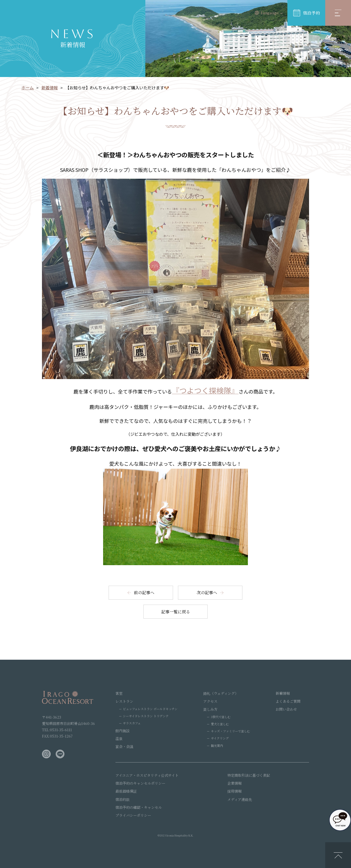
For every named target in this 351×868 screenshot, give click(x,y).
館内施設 (123, 731)
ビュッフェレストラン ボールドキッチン (150, 709)
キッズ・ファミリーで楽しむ (230, 731)
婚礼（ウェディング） (221, 693)
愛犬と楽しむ (220, 724)
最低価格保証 (126, 791)
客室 (119, 693)
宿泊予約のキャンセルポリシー (140, 783)
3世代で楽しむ (221, 717)
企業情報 (234, 783)
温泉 (119, 738)
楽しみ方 (210, 709)
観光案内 (217, 745)
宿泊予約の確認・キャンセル (139, 807)
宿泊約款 (123, 799)
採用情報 (234, 791)
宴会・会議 (124, 746)
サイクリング (220, 738)
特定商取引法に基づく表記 (249, 775)
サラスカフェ (132, 723)
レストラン (124, 701)
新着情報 (283, 693)
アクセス (210, 701)
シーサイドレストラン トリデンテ (146, 716)
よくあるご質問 (288, 701)
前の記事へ (144, 592)
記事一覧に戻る (176, 612)
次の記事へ (207, 592)
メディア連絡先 (240, 799)
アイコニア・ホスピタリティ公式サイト (147, 775)
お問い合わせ (286, 709)
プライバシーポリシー (133, 815)
